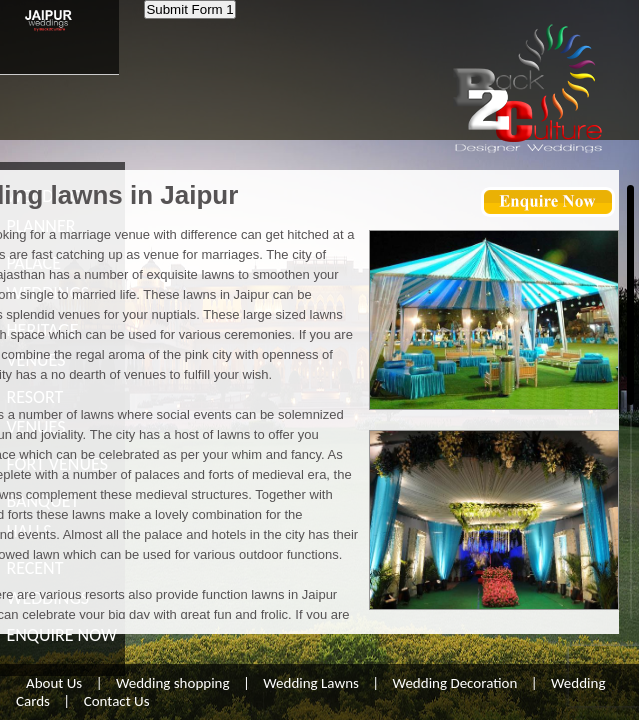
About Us (54, 683)
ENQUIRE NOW (61, 635)
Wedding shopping (173, 683)
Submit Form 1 (189, 9)
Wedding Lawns (311, 683)
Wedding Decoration (455, 683)
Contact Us (117, 701)
